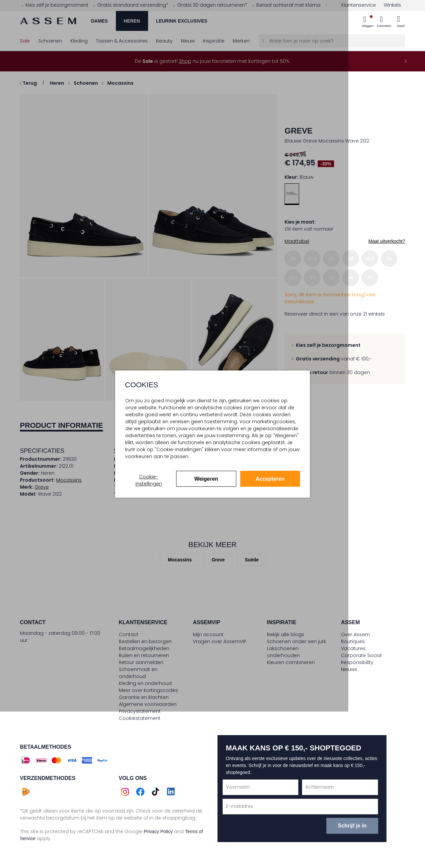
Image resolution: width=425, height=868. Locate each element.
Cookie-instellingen (149, 480)
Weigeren (206, 479)
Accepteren (270, 479)
